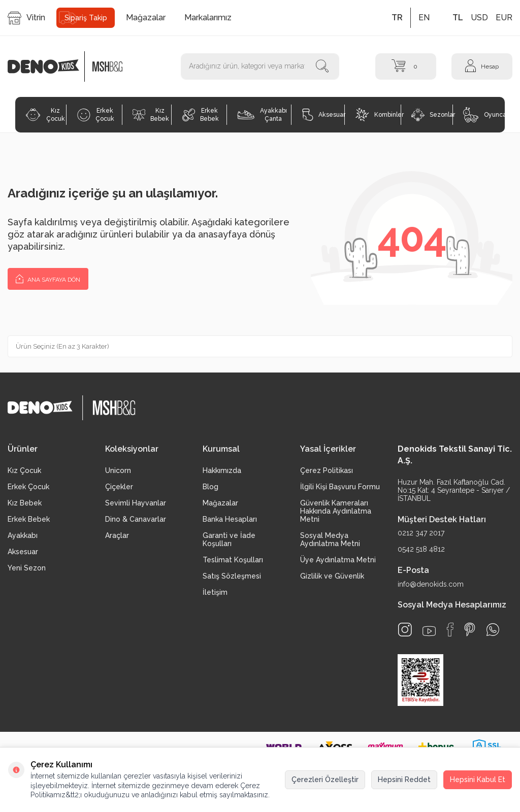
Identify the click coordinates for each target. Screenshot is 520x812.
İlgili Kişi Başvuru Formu (340, 487)
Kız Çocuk (45, 115)
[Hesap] (482, 66)
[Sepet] (406, 66)
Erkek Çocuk (96, 115)
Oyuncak (484, 115)
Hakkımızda (222, 470)
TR (397, 18)
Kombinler (378, 115)
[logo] (49, 66)
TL (458, 18)
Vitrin (26, 18)
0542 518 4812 (421, 549)
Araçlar (117, 535)
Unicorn (118, 470)
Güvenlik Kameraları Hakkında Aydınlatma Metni (336, 511)
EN (424, 18)
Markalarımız (208, 18)
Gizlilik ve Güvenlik (332, 576)
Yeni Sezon (27, 568)
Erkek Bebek (201, 115)
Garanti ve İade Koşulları (229, 539)
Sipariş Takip (86, 18)
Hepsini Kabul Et (478, 780)
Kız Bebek (151, 115)
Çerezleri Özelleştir (325, 780)
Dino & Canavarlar (136, 519)
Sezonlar (432, 115)
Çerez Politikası (327, 470)
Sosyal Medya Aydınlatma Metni (330, 539)
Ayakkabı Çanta (262, 115)
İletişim (215, 592)
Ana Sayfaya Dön (48, 278)
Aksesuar (323, 115)
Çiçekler (119, 487)
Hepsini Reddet (404, 780)
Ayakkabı (23, 535)
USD (479, 18)
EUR (504, 18)
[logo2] (107, 66)
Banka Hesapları (230, 519)
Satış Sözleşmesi (232, 576)
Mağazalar (146, 18)
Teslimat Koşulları (233, 560)
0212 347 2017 (421, 533)
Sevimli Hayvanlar (136, 503)
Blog (210, 487)
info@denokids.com (431, 584)
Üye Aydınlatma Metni (338, 560)
